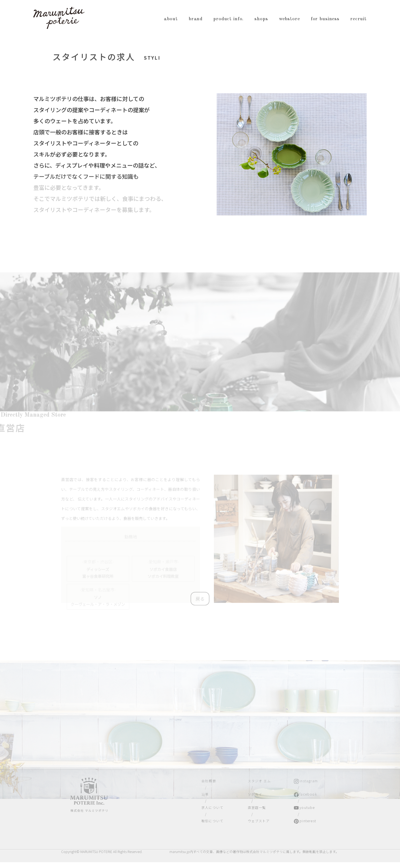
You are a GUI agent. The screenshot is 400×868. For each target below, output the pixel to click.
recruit (358, 19)
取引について (212, 821)
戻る (200, 600)
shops (261, 19)
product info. (228, 19)
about (171, 19)
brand (196, 19)
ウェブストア (259, 821)
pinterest (308, 821)
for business (325, 19)
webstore (289, 19)
